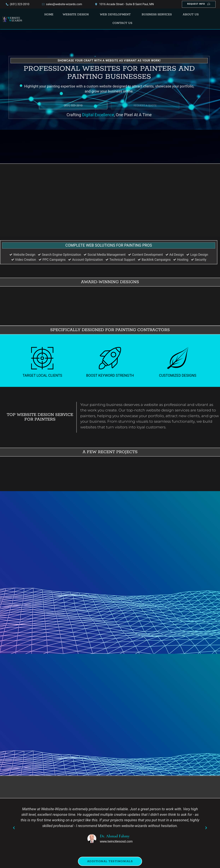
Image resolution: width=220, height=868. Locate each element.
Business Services (157, 15)
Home (49, 15)
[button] (77, 15)
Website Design (76, 15)
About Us (191, 15)
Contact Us (122, 23)
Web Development (115, 15)
